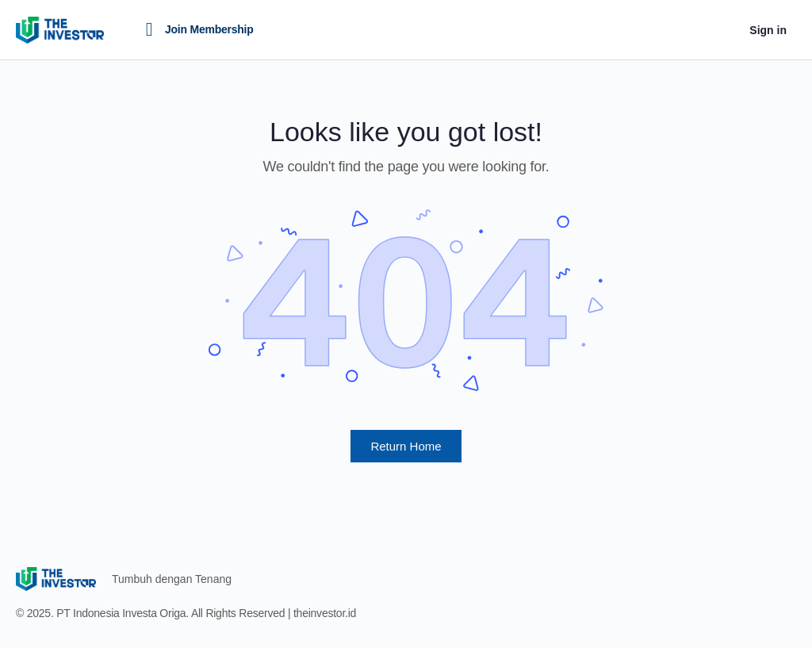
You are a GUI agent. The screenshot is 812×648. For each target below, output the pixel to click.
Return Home (406, 446)
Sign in (768, 30)
